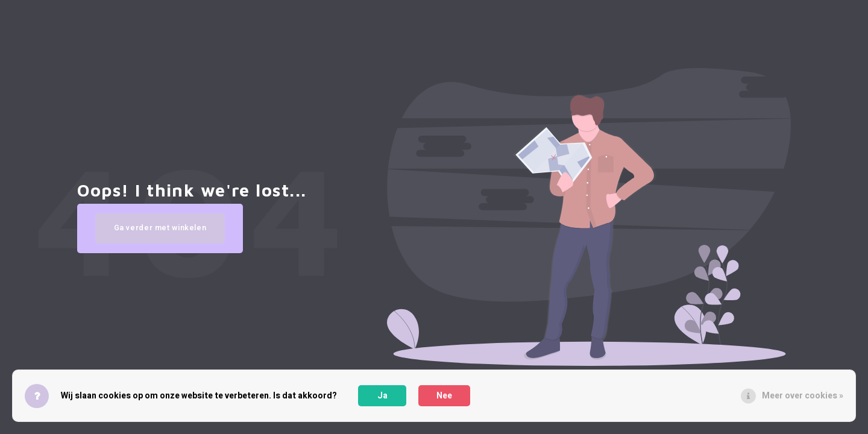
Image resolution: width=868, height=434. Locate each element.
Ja (382, 396)
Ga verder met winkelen (163, 237)
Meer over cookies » (803, 396)
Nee (444, 396)
